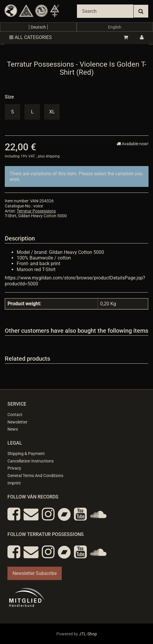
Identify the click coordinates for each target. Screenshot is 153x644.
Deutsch (38, 27)
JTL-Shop (88, 634)
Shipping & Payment (26, 454)
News (13, 429)
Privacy (14, 468)
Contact (15, 415)
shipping (53, 156)
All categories (31, 37)
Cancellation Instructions (31, 461)
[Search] (105, 11)
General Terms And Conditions (35, 476)
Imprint (14, 483)
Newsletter (17, 422)
